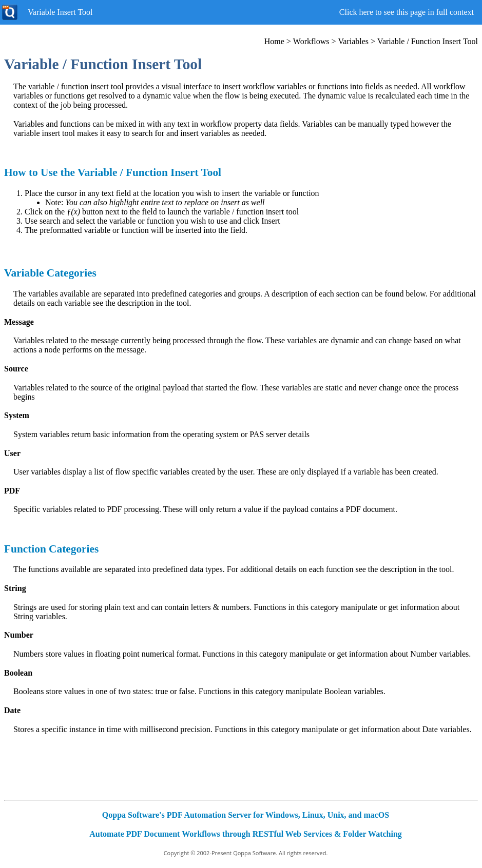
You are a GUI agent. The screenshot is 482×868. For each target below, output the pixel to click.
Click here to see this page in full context (407, 12)
